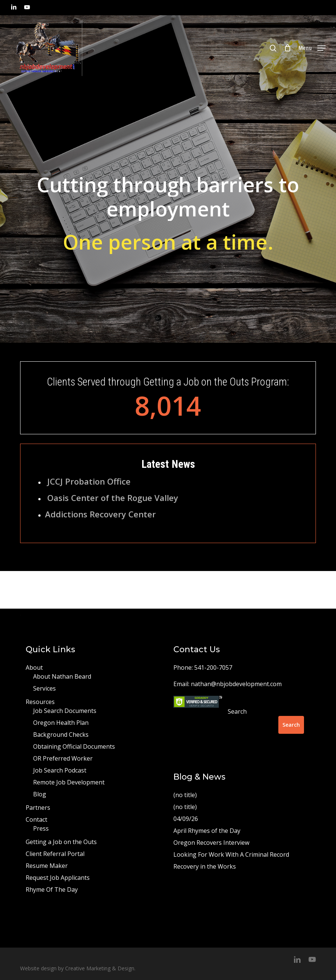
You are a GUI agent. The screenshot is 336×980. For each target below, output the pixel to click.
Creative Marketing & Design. (100, 968)
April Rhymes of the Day (207, 831)
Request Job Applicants (58, 878)
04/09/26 (186, 819)
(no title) (185, 795)
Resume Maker (47, 866)
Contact (36, 819)
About (34, 667)
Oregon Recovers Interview (211, 843)
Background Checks (61, 735)
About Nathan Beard (62, 676)
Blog (40, 794)
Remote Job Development (69, 782)
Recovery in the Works (205, 866)
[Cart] (287, 48)
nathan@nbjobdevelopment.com (236, 684)
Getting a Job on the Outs (61, 842)
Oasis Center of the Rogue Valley (113, 498)
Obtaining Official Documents (74, 746)
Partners (38, 808)
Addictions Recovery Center (100, 514)
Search (237, 711)
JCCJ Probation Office (89, 481)
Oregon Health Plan (61, 723)
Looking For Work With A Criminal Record (231, 854)
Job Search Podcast (60, 770)
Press (41, 828)
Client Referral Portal (55, 854)
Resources (40, 702)
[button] (312, 47)
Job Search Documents (65, 711)
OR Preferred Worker (63, 758)
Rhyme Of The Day (52, 889)
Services (44, 688)
